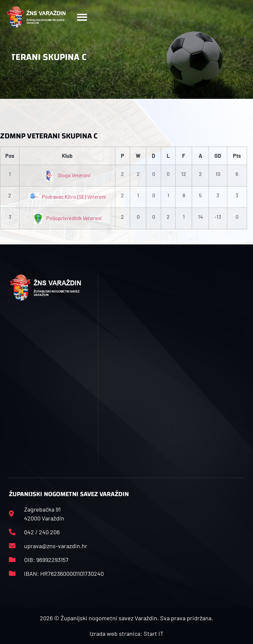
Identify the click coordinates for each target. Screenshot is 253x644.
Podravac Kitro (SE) (67, 196)
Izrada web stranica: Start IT (126, 633)
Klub (67, 156)
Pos (10, 156)
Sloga (67, 175)
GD (218, 156)
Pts (237, 156)
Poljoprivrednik (67, 218)
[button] (82, 17)
